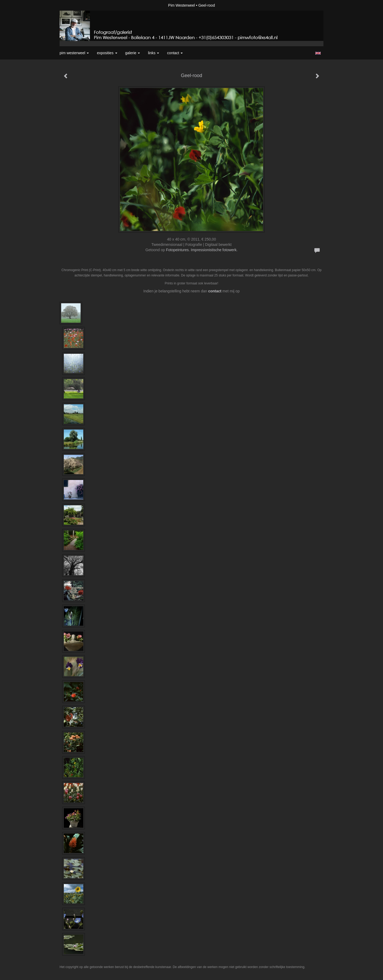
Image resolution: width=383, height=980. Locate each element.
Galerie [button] (133, 53)
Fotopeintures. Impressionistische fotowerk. (202, 250)
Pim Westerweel (182, 5)
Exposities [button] (107, 53)
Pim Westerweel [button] (74, 53)
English (318, 53)
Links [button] (153, 53)
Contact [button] (175, 53)
